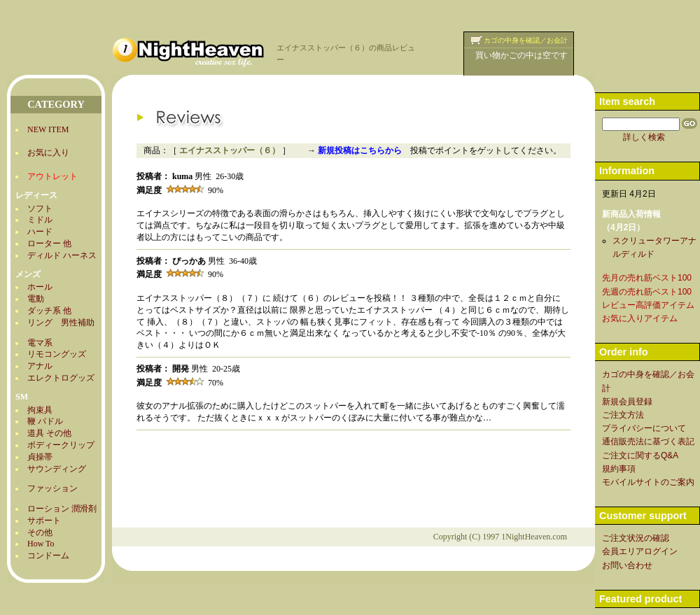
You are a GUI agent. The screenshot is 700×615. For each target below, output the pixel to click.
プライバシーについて (644, 428)
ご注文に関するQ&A (640, 455)
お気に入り (48, 153)
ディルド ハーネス (62, 255)
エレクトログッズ (61, 378)
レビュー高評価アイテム (648, 305)
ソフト (40, 208)
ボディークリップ (61, 445)
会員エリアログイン (640, 551)
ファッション (52, 488)
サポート (44, 521)
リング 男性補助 (61, 323)
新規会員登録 (627, 402)
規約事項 (619, 469)
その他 (40, 532)
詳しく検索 (644, 137)
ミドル (40, 220)
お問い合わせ (627, 565)
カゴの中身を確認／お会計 (526, 40)
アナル (40, 366)
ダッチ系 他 (49, 311)
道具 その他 (49, 433)
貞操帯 (40, 457)
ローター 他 (49, 243)
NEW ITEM (48, 129)
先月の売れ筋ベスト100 (647, 278)
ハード (40, 232)
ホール (40, 287)
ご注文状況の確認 (636, 538)
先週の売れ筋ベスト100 (647, 292)
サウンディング (57, 469)
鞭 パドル (45, 421)
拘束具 (40, 410)
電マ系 (40, 343)
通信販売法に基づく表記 (648, 441)
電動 (36, 299)
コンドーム (48, 556)
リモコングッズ (57, 354)
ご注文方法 (623, 415)
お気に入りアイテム (640, 318)
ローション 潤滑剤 (62, 509)
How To (41, 544)
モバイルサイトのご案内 (648, 482)
